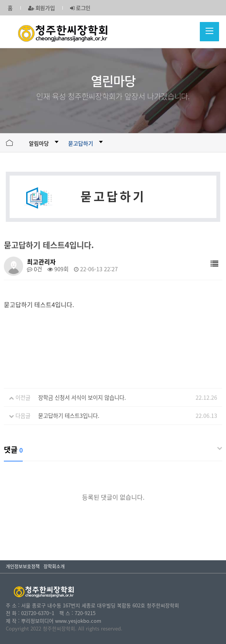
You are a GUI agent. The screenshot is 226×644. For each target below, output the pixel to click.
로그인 (80, 8)
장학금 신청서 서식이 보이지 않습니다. (82, 397)
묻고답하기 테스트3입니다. (69, 416)
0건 (34, 269)
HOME (10, 143)
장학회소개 (54, 566)
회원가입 (42, 8)
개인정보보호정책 (23, 566)
